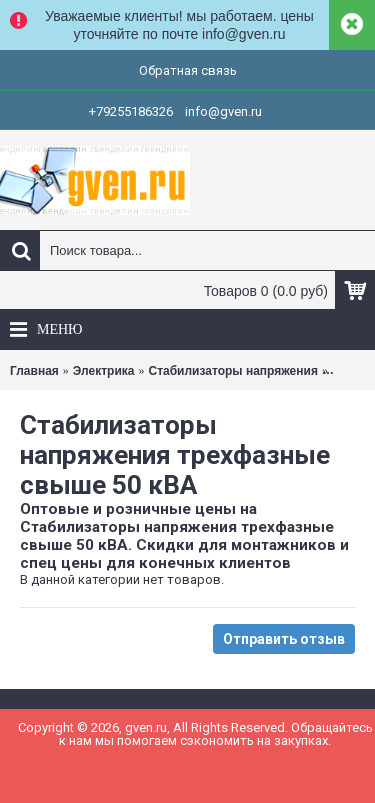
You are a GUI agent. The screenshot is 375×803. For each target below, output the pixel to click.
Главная (34, 371)
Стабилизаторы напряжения (232, 371)
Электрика (104, 371)
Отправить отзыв (284, 639)
